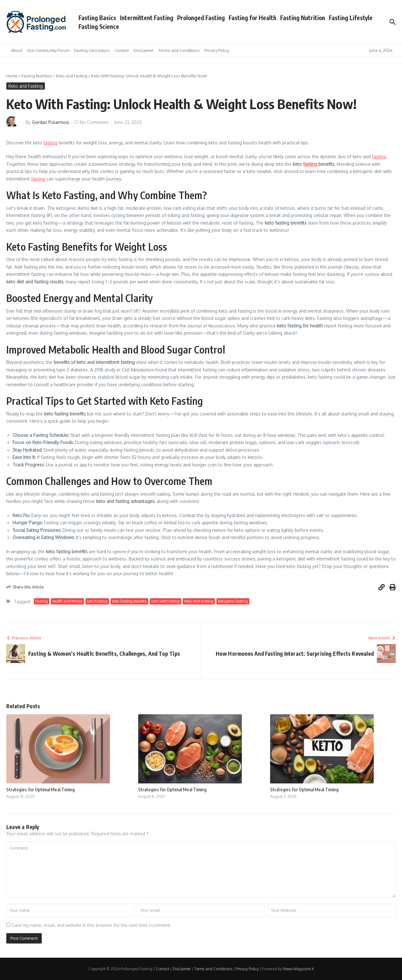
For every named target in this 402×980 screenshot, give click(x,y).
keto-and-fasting (199, 601)
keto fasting (97, 601)
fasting (50, 143)
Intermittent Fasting (147, 18)
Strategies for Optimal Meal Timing (41, 789)
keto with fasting (166, 601)
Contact (122, 50)
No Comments (94, 122)
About (17, 50)
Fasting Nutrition (303, 18)
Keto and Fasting (72, 76)
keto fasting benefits (129, 601)
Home (12, 76)
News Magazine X (298, 969)
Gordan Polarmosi (51, 122)
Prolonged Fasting (201, 18)
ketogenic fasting (233, 601)
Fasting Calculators (92, 50)
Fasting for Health (253, 18)
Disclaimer (144, 50)
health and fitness (67, 601)
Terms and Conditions (179, 50)
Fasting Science (99, 26)
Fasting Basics (97, 18)
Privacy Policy (217, 50)
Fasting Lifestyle (351, 18)
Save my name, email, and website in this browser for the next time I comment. (92, 925)
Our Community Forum (48, 50)
